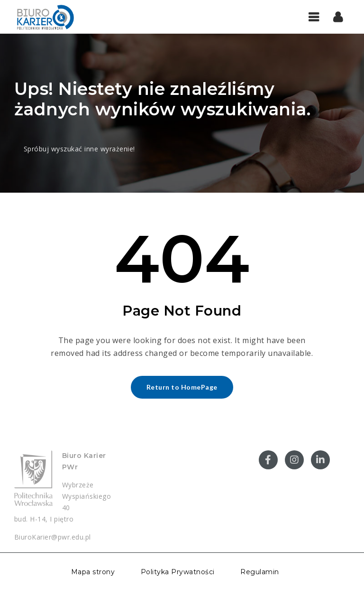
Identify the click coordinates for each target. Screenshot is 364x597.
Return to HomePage (182, 387)
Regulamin (260, 572)
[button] (338, 17)
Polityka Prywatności (178, 572)
